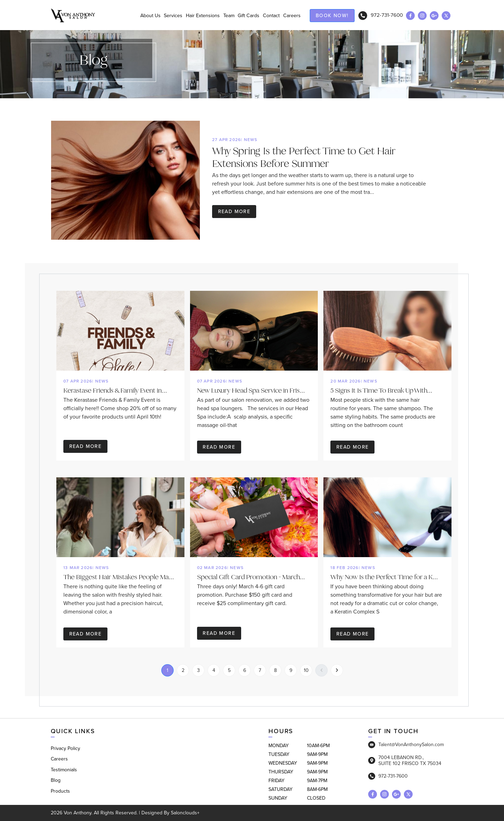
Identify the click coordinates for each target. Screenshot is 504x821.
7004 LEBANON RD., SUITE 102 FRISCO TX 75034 (405, 760)
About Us (141, 16)
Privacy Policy (65, 748)
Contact (270, 16)
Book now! (332, 16)
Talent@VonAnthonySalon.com (406, 745)
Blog (56, 781)
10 (306, 670)
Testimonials (64, 770)
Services (166, 16)
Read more (234, 212)
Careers (292, 16)
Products (60, 791)
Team (225, 16)
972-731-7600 (381, 15)
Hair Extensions (197, 16)
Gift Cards (246, 16)
